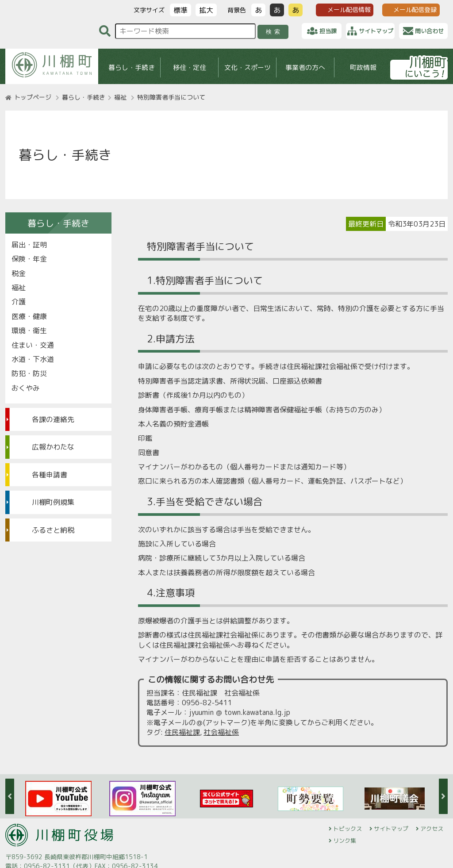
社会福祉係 (221, 732)
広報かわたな (53, 447)
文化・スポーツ (248, 67)
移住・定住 (190, 67)
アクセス (432, 829)
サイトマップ (391, 829)
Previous (10, 796)
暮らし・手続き (132, 67)
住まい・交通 (33, 345)
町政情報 (363, 67)
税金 (19, 273)
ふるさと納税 (53, 530)
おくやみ (26, 388)
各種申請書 (50, 475)
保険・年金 (29, 259)
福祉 (120, 97)
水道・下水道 (33, 359)
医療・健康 (29, 316)
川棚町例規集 (53, 502)
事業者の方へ (305, 67)
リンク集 (345, 841)
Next (443, 796)
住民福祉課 (182, 732)
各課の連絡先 (53, 419)
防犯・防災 (29, 373)
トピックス (347, 829)
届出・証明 (29, 245)
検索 (274, 32)
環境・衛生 (29, 330)
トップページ (33, 97)
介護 (19, 302)
